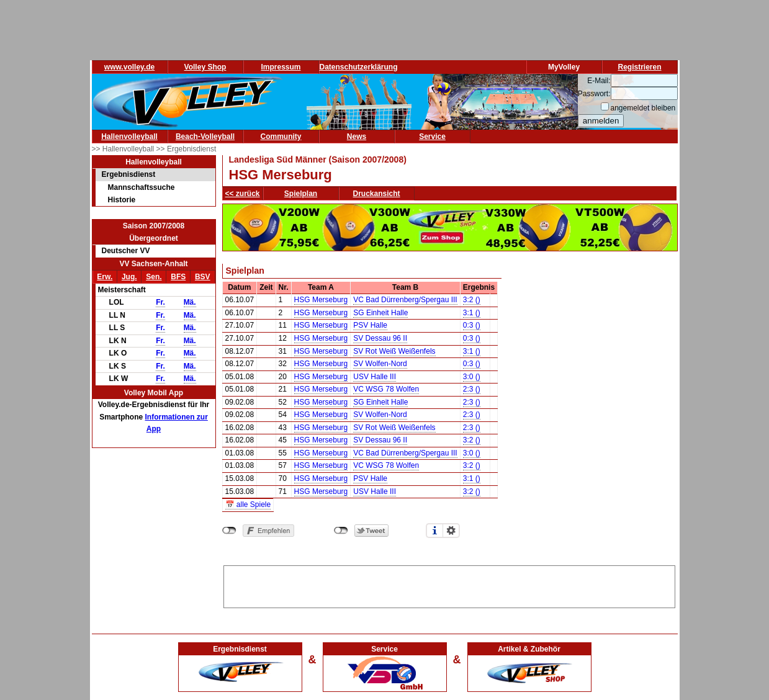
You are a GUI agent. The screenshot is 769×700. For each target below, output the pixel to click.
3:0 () (472, 377)
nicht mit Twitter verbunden (341, 531)
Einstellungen (451, 531)
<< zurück (243, 194)
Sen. (154, 277)
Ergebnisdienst (129, 174)
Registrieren (639, 67)
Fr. (160, 302)
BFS (178, 277)
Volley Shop (205, 67)
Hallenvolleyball (129, 137)
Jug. (129, 277)
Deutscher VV (126, 251)
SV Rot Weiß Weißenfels (394, 351)
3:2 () (472, 300)
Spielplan (301, 194)
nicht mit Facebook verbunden (229, 531)
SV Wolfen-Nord (380, 364)
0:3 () (472, 325)
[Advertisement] (449, 585)
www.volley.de (129, 67)
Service (432, 137)
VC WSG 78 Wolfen (386, 389)
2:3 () (472, 389)
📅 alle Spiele (248, 505)
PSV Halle (370, 325)
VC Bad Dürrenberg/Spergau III (405, 300)
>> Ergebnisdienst (187, 149)
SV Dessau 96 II (380, 338)
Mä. (190, 302)
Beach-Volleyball (205, 137)
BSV (203, 277)
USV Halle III (375, 377)
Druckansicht (377, 194)
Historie (122, 200)
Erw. (105, 277)
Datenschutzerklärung (359, 67)
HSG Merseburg (321, 300)
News (357, 137)
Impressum (281, 67)
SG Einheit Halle (380, 313)
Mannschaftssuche (142, 187)
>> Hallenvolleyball (124, 149)
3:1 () (472, 313)
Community (281, 137)
